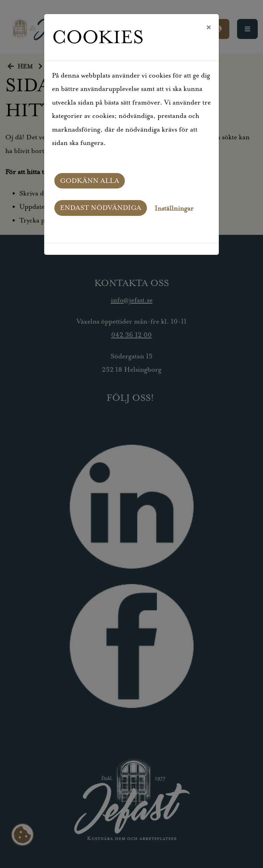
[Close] (208, 28)
